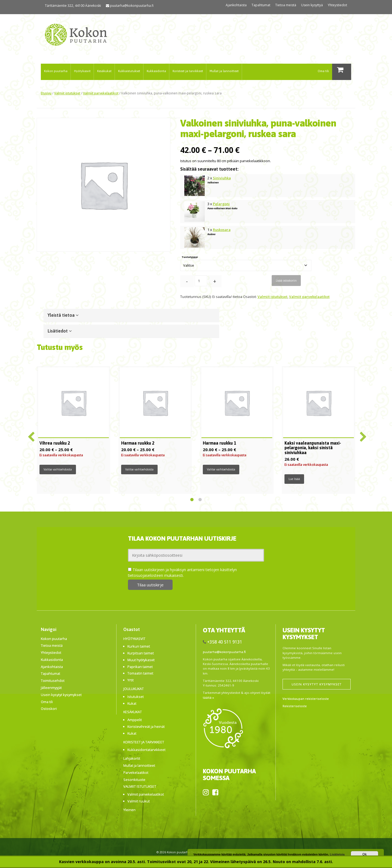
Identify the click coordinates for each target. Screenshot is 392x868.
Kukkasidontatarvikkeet (146, 750)
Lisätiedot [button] (60, 331)
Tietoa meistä (286, 5)
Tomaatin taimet (140, 673)
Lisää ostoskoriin (286, 281)
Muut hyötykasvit (141, 660)
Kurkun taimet (139, 646)
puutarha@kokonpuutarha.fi (132, 6)
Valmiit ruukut (139, 801)
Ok (365, 854)
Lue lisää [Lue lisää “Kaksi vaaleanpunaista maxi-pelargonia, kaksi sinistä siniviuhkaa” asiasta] (294, 479)
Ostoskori (49, 709)
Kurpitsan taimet (141, 653)
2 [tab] (200, 500)
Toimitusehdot (53, 681)
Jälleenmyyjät (51, 688)
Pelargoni (221, 204)
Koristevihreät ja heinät (146, 727)
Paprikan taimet (140, 667)
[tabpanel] (73, 430)
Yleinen (129, 810)
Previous (30, 435)
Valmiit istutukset (67, 93)
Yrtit (131, 680)
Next (362, 435)
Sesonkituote (134, 780)
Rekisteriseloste (295, 706)
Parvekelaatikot (136, 772)
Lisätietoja (337, 854)
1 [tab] (192, 500)
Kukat (132, 703)
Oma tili (323, 71)
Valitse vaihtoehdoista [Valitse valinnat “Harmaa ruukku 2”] (139, 469)
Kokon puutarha (56, 71)
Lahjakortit (132, 758)
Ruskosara (222, 230)
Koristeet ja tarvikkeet (188, 71)
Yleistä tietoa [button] (63, 315)
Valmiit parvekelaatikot (101, 93)
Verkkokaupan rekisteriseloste (306, 699)
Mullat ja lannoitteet (224, 71)
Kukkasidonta (156, 71)
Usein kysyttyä (312, 5)
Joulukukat (134, 689)
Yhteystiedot (337, 5)
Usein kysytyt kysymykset (61, 695)
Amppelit (135, 720)
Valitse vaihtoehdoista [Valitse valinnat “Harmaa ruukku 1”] (221, 469)
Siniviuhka (222, 178)
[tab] (131, 315)
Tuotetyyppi (190, 257)
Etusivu (46, 93)
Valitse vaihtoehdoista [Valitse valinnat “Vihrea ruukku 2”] (58, 469)
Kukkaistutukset (129, 71)
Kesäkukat (104, 71)
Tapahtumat (261, 5)
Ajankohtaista (236, 5)
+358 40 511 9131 (225, 642)
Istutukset (136, 697)
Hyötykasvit (82, 71)
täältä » (208, 698)
